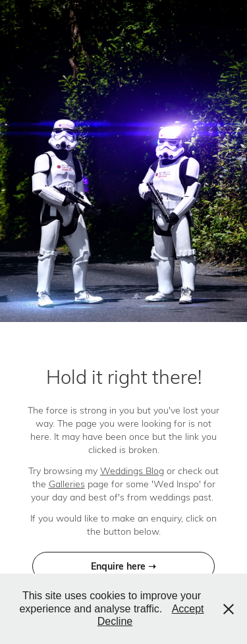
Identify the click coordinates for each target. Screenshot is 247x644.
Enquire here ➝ (123, 566)
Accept (188, 609)
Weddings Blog (132, 470)
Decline (115, 621)
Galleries (67, 484)
